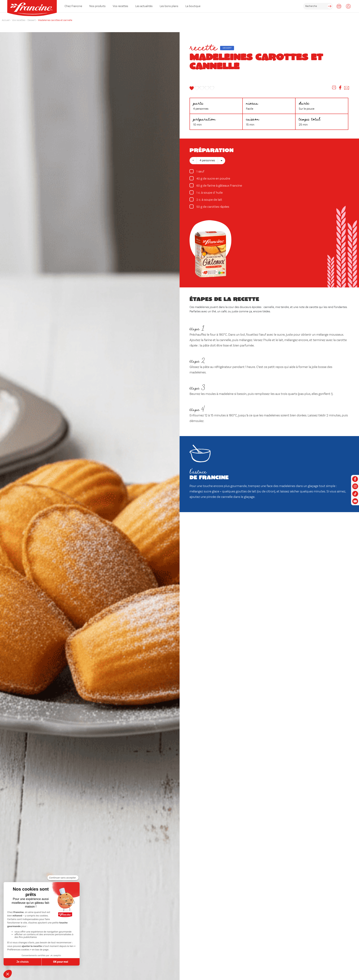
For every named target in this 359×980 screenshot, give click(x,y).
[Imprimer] (334, 88)
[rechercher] (318, 6)
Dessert (227, 48)
